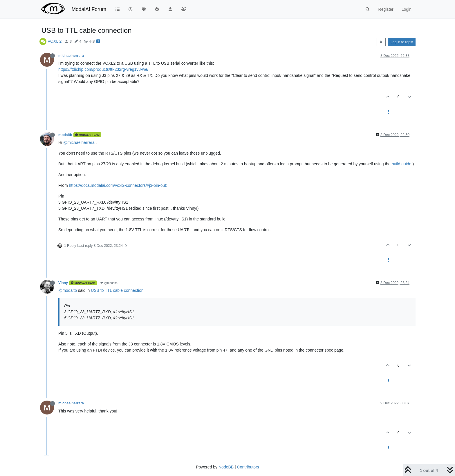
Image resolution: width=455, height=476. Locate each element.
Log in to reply (402, 42)
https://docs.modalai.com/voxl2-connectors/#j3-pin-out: (118, 185)
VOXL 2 (55, 41)
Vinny (63, 283)
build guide (402, 164)
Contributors (248, 467)
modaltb (65, 135)
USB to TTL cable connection (117, 290)
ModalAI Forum (89, 9)
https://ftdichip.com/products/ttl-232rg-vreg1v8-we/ (103, 69)
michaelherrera (71, 56)
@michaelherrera (79, 142)
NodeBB (226, 467)
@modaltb (109, 283)
